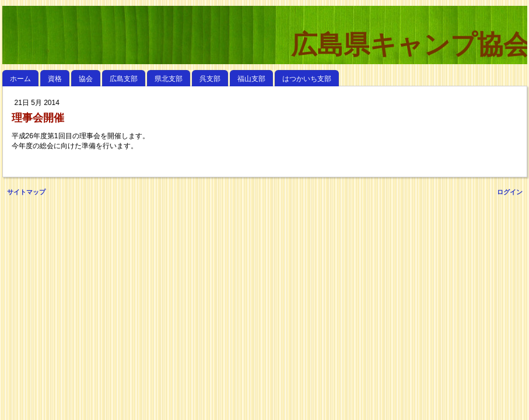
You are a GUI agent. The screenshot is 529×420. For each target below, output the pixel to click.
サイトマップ (26, 192)
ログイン (510, 192)
